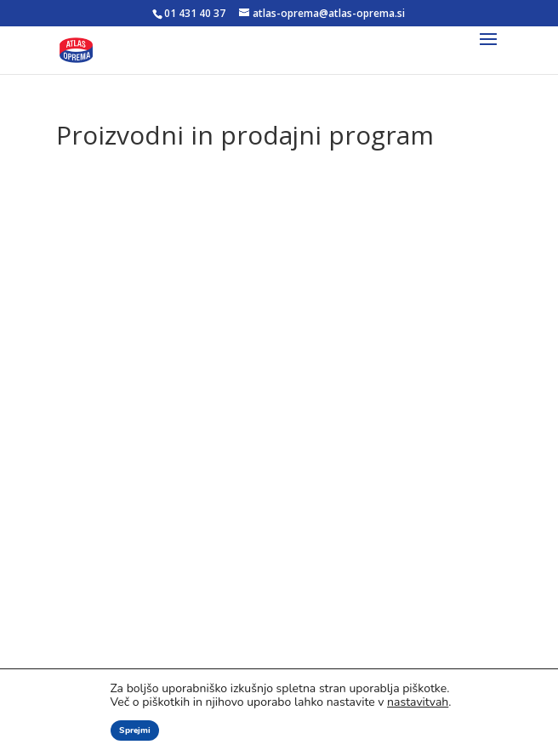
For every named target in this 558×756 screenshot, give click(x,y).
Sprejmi (135, 730)
